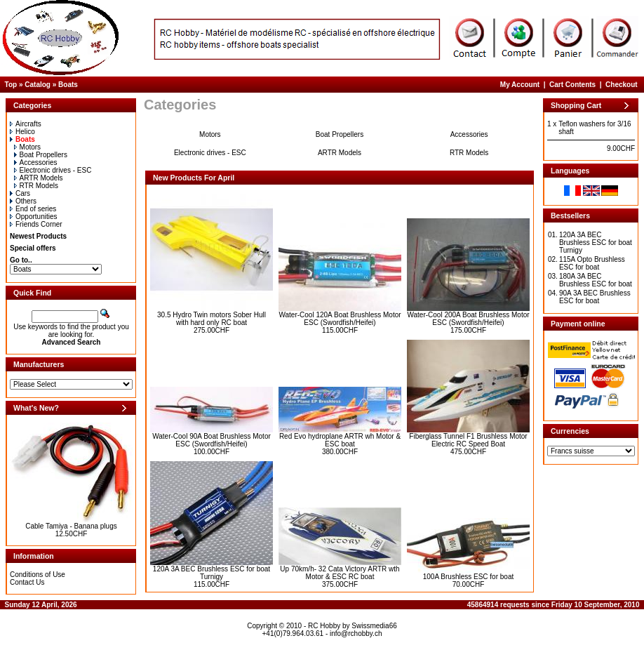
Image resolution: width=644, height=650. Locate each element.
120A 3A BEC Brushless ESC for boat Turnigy (212, 573)
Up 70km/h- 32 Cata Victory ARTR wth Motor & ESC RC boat (340, 573)
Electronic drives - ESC (53, 170)
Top (11, 85)
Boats (68, 85)
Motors (28, 147)
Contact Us (27, 582)
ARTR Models (39, 178)
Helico (22, 132)
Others (23, 201)
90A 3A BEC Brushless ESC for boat (595, 297)
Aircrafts (26, 124)
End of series (33, 209)
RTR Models (36, 186)
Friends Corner (36, 224)
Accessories (36, 162)
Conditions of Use (38, 575)
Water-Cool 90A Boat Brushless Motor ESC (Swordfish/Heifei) (212, 440)
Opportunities (33, 217)
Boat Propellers (41, 155)
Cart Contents (572, 85)
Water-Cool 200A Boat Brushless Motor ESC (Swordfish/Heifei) (468, 319)
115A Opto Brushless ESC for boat (592, 263)
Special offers (33, 248)
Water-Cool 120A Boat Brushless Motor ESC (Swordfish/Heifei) (340, 319)
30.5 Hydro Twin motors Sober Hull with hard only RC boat (212, 319)
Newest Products (38, 236)
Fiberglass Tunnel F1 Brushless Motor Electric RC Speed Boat (468, 440)
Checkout (622, 85)
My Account (520, 85)
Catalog (38, 85)
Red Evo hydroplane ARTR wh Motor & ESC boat (340, 440)
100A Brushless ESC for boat (469, 577)
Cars (20, 193)
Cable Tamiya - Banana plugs (71, 526)
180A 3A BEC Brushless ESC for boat (596, 280)
